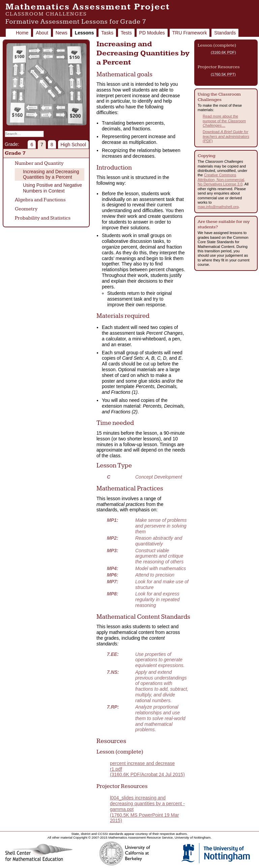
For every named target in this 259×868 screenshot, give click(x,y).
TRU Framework (190, 33)
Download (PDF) (226, 136)
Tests (126, 33)
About (42, 33)
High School (74, 145)
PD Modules (152, 33)
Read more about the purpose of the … (224, 121)
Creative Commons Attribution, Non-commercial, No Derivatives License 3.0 (221, 180)
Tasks (107, 33)
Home (22, 33)
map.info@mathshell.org (218, 207)
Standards (225, 33)
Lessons (84, 33)
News (62, 33)
